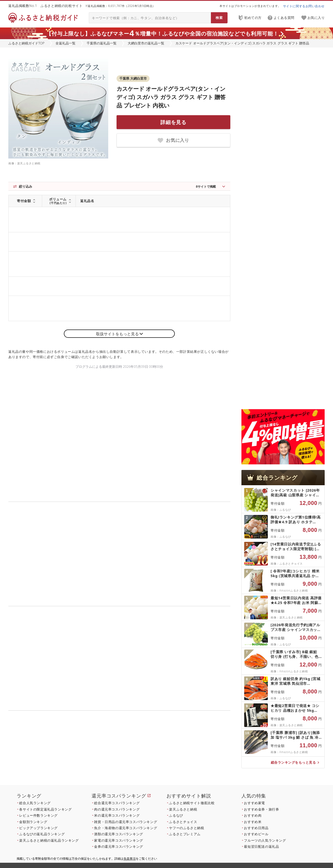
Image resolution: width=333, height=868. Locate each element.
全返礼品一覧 (65, 43)
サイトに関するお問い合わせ (304, 6)
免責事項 (130, 858)
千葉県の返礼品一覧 (102, 43)
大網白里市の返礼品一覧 (146, 43)
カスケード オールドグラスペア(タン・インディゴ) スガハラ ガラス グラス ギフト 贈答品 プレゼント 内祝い (171, 97)
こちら (154, 754)
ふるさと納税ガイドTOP (26, 43)
